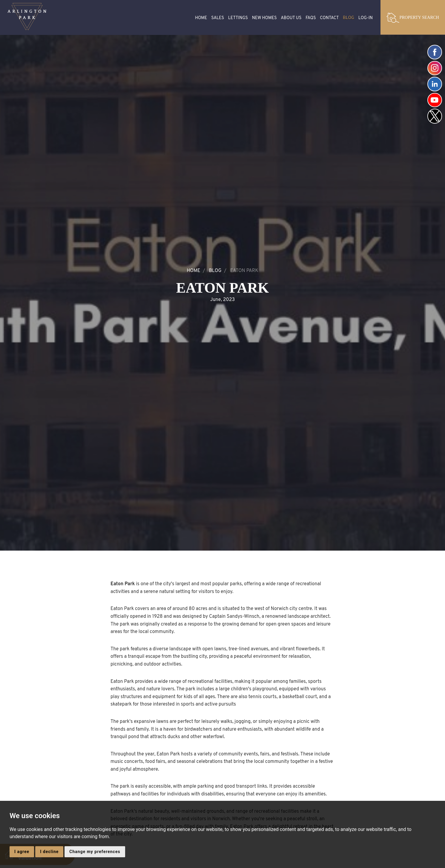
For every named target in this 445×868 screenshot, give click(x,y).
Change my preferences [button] (95, 852)
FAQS (311, 18)
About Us (291, 18)
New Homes (264, 18)
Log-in (366, 18)
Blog (349, 18)
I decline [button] (49, 852)
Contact (329, 18)
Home (201, 18)
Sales (218, 18)
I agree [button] (22, 852)
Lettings (238, 18)
